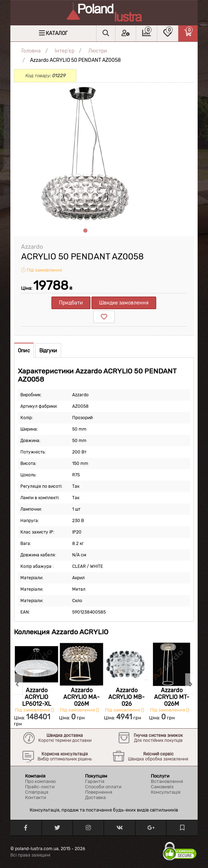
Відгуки (48, 351)
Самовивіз (162, 787)
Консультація (166, 792)
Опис (24, 351)
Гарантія (95, 781)
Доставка (95, 797)
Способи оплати (103, 787)
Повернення (99, 792)
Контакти (36, 797)
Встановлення (167, 781)
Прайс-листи (40, 787)
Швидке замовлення (124, 303)
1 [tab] (85, 231)
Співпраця (37, 792)
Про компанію (40, 781)
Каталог (57, 33)
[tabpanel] (85, 154)
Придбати (71, 303)
